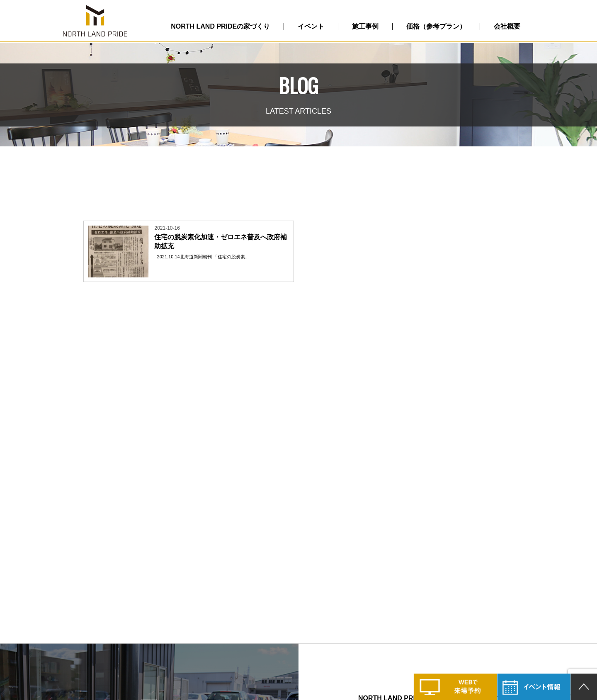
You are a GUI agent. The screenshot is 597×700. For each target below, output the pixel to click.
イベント (311, 26)
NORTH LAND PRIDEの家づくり (220, 26)
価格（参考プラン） (436, 26)
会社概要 (507, 26)
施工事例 (365, 26)
